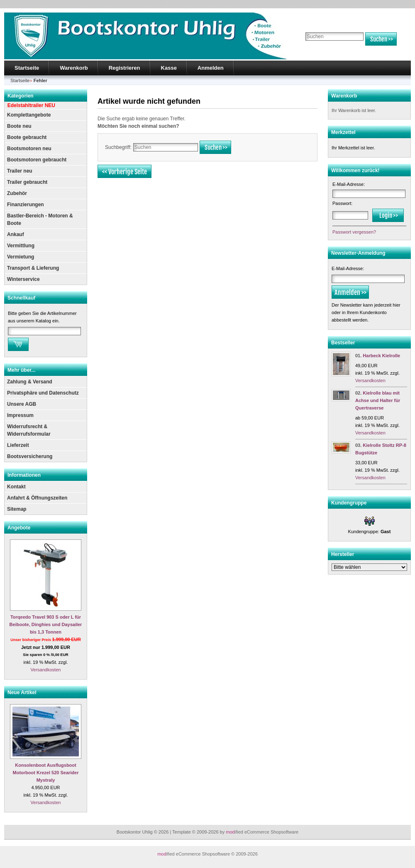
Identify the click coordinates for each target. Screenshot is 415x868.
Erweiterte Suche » (323, 49)
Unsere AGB (22, 404)
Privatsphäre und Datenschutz (43, 393)
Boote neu (19, 126)
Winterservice (23, 279)
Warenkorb (74, 68)
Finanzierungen (26, 205)
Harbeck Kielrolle (381, 356)
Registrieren (124, 68)
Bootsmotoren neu (29, 149)
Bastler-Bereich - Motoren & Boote (40, 219)
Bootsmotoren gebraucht (37, 160)
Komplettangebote (29, 115)
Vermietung (21, 257)
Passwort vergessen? (354, 232)
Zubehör (17, 193)
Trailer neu (20, 171)
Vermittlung (21, 246)
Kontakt (16, 487)
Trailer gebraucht (27, 182)
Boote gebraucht (27, 137)
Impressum (20, 415)
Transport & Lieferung (33, 268)
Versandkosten (46, 670)
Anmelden (211, 68)
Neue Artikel (22, 692)
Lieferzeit (18, 445)
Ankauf (16, 234)
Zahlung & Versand (30, 382)
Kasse (169, 68)
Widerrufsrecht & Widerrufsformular (29, 430)
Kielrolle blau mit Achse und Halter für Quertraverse (378, 400)
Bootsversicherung (30, 456)
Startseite (27, 68)
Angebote (19, 528)
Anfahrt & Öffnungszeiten (37, 498)
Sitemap (17, 509)
